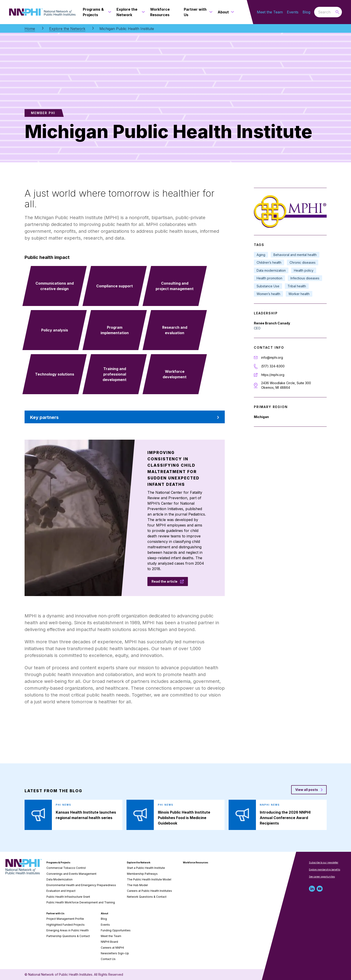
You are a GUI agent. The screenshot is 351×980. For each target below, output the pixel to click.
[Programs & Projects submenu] (109, 12)
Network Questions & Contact (147, 897)
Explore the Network (67, 29)
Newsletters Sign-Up (115, 953)
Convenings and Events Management (71, 874)
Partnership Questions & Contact (68, 936)
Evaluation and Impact (61, 891)
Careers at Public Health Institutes (149, 891)
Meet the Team (270, 12)
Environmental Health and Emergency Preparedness (81, 885)
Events (293, 12)
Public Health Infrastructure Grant (68, 897)
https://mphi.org (273, 375)
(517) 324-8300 (273, 366)
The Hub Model (137, 885)
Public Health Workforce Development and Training (81, 902)
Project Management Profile (65, 919)
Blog (306, 12)
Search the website (314, 12)
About (105, 913)
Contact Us (108, 959)
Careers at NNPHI (112, 948)
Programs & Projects (58, 862)
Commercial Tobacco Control (66, 868)
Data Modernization (59, 879)
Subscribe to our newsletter (324, 862)
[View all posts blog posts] (309, 790)
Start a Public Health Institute (146, 868)
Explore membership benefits (324, 870)
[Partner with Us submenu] (210, 12)
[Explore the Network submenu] (142, 12)
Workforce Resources (196, 862)
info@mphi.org (272, 357)
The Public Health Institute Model (149, 879)
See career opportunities (322, 877)
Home (30, 29)
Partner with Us (55, 913)
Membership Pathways (142, 874)
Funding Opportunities (116, 930)
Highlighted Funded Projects (66, 925)
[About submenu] (232, 12)
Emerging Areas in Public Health (68, 930)
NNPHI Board (109, 942)
